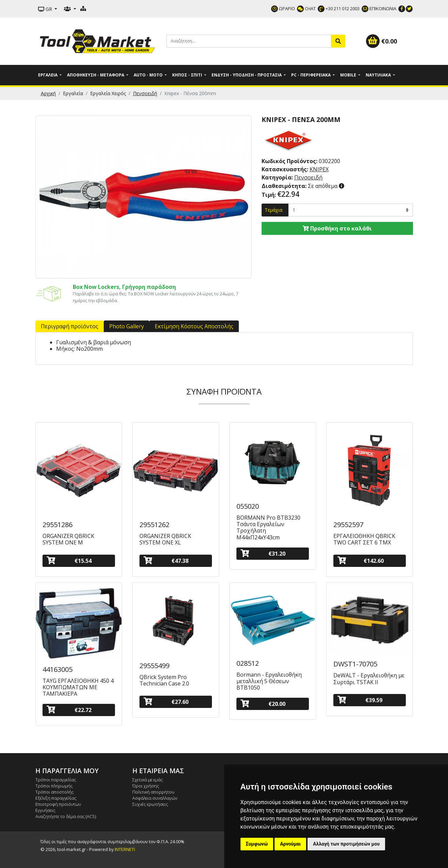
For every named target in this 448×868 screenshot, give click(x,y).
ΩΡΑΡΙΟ (283, 8)
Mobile (349, 75)
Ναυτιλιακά (379, 75)
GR (46, 9)
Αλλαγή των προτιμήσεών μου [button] (346, 844)
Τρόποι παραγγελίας (56, 780)
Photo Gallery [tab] (127, 326)
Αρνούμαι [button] (290, 844)
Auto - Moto (149, 75)
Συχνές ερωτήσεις (150, 804)
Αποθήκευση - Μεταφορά (96, 75)
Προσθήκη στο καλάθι (337, 228)
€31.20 (263, 553)
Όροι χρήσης (146, 786)
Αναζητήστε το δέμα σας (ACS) (66, 816)
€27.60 (166, 702)
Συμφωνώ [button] (257, 844)
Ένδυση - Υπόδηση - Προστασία (247, 75)
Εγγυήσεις (45, 810)
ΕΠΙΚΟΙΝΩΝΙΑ (379, 8)
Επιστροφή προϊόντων (58, 804)
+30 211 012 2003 (339, 8)
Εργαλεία (48, 75)
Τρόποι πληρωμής (54, 786)
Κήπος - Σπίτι (188, 75)
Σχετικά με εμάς (148, 780)
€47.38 (166, 561)
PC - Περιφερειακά (311, 75)
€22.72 (69, 710)
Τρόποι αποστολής (55, 792)
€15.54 (69, 561)
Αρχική (48, 93)
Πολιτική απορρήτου (153, 792)
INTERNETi (125, 849)
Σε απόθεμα (300, 186)
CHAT (306, 8)
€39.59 (360, 700)
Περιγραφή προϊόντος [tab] (70, 326)
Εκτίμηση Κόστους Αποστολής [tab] (194, 326)
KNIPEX (319, 169)
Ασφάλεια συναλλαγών (155, 798)
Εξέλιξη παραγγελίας (56, 798)
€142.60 (361, 561)
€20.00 (263, 704)
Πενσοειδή (145, 93)
